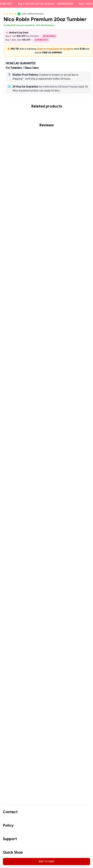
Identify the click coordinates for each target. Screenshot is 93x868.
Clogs (40, 49)
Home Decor (53, 49)
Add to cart (47, 862)
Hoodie (66, 49)
